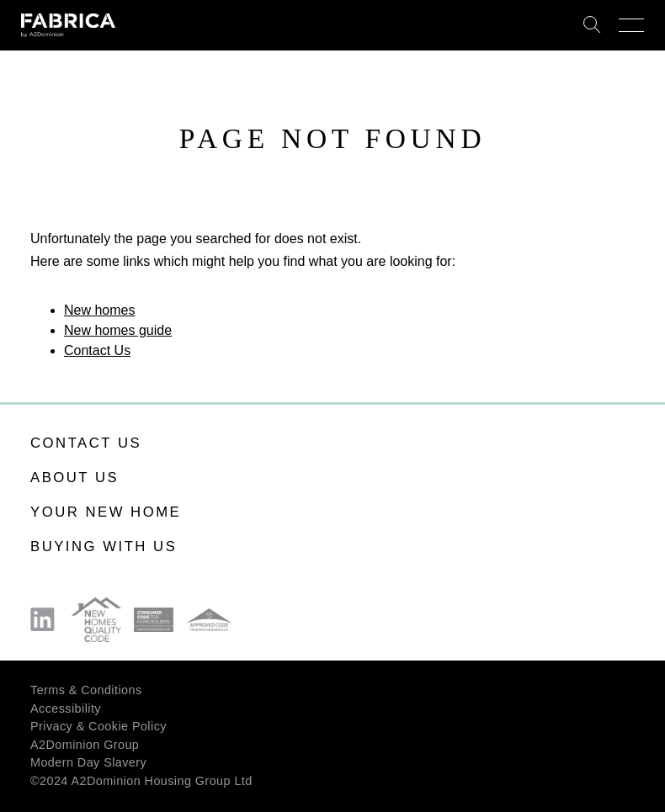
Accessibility (66, 709)
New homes (99, 310)
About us (74, 478)
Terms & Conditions (86, 690)
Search (592, 26)
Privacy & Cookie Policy (98, 726)
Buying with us (104, 547)
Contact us (86, 443)
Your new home (106, 512)
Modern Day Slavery (88, 762)
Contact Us (97, 350)
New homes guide (118, 330)
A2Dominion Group (85, 745)
